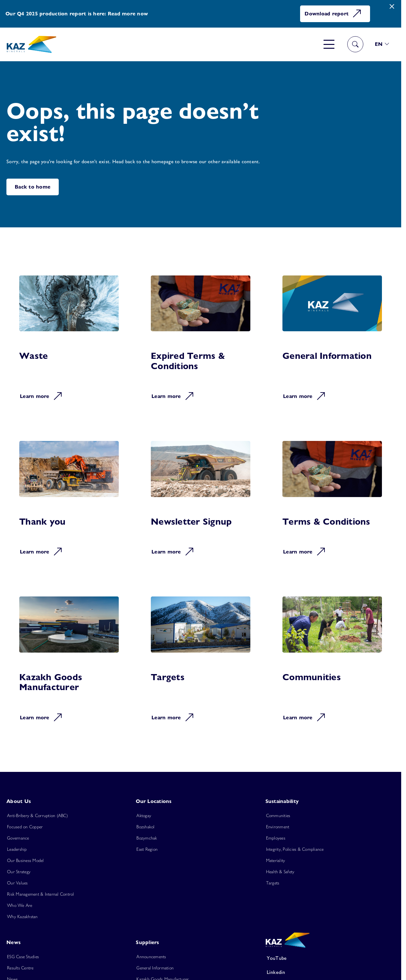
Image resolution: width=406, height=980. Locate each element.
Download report (333, 14)
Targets (273, 883)
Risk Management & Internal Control (41, 894)
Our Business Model (26, 860)
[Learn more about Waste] (69, 342)
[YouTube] (324, 958)
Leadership (17, 849)
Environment (278, 827)
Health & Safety (280, 872)
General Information (155, 968)
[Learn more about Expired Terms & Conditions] (201, 342)
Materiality (276, 860)
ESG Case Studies (23, 957)
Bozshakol (145, 827)
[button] (382, 44)
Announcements (151, 957)
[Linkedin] (324, 972)
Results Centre (20, 968)
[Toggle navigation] (329, 45)
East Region (147, 849)
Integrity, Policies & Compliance (295, 849)
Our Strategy (19, 872)
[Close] (392, 7)
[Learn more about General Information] (332, 342)
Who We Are (20, 905)
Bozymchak (147, 838)
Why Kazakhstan (22, 917)
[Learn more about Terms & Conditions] (332, 503)
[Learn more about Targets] (201, 663)
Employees (276, 838)
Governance (18, 838)
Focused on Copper (25, 827)
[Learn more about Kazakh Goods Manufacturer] (69, 663)
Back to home (33, 187)
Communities (278, 815)
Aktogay (144, 815)
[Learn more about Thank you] (69, 503)
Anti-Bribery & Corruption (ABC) (37, 815)
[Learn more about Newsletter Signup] (201, 503)
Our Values (17, 883)
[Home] (31, 45)
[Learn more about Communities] (332, 663)
